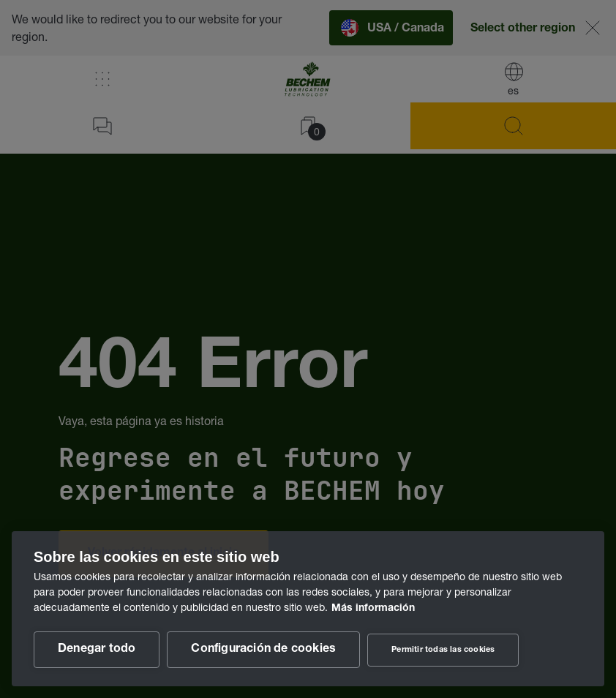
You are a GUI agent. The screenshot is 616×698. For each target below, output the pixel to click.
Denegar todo (97, 650)
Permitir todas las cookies (443, 650)
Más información (373, 609)
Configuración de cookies (263, 650)
